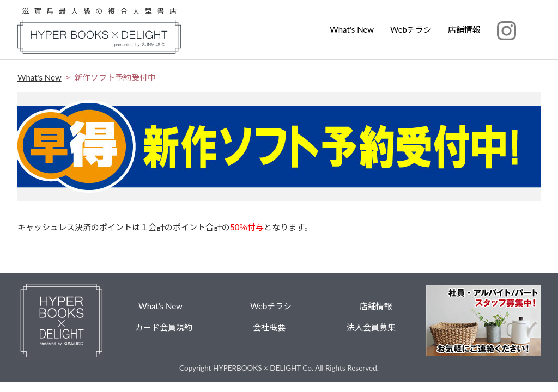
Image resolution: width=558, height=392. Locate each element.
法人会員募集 (371, 327)
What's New (352, 29)
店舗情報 (464, 29)
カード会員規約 (164, 327)
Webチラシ (411, 29)
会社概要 (269, 327)
